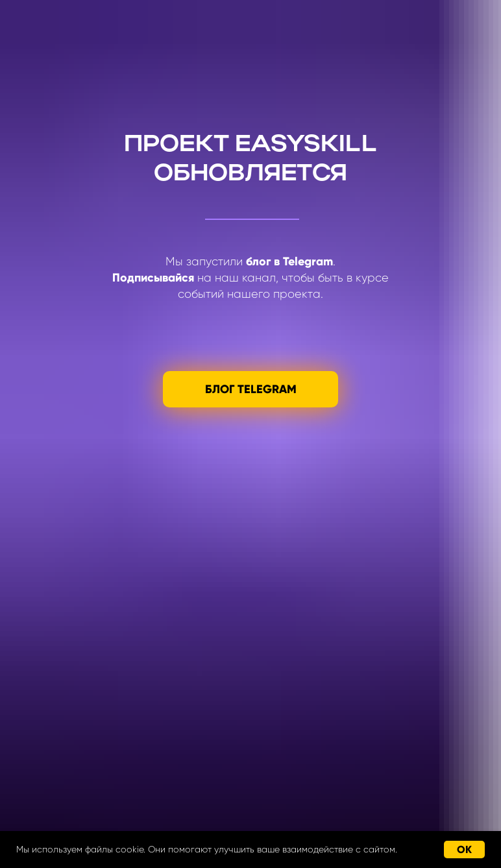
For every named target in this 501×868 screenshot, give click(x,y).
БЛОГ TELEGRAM (251, 389)
